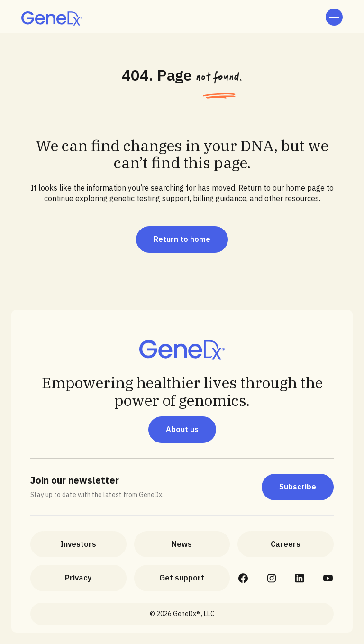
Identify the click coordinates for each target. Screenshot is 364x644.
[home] (52, 18)
